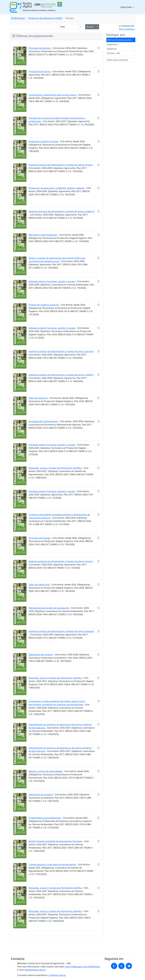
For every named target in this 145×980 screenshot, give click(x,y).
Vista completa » (127, 29)
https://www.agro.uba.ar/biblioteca (82, 967)
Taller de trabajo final (39, 585)
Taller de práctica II (38, 398)
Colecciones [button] (126, 7)
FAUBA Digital (18, 18)
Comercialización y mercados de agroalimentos (52, 864)
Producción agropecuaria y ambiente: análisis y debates (57, 188)
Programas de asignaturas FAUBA (45, 18)
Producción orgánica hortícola (44, 305)
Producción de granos (40, 71)
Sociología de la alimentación (43, 421)
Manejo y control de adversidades (46, 771)
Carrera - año (114, 53)
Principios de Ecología (40, 538)
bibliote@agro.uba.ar (35, 970)
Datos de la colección (118, 60)
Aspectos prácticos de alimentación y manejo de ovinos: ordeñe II (62, 211)
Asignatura (113, 44)
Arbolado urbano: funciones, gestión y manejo (52, 281)
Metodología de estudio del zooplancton (49, 608)
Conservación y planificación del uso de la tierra (53, 95)
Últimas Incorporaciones (119, 40)
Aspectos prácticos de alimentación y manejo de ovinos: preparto (61, 631)
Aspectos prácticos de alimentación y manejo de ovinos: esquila (61, 165)
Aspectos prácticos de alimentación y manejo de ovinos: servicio (61, 561)
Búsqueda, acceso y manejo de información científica (55, 468)
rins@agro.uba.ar (57, 975)
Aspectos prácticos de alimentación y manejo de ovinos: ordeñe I (61, 375)
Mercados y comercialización (43, 235)
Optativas (112, 49)
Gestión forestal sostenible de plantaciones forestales (56, 841)
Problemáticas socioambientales (45, 818)
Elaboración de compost (41, 655)
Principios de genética (40, 48)
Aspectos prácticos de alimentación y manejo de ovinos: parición (61, 351)
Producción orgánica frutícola (44, 141)
